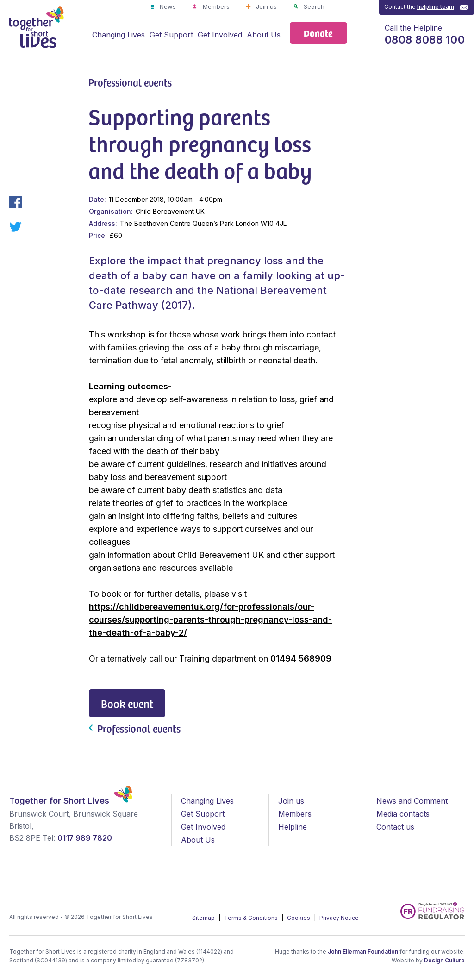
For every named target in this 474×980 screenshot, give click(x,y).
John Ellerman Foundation (363, 952)
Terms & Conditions (252, 918)
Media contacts (403, 814)
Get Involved (220, 35)
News (167, 6)
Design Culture (444, 960)
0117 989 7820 (85, 838)
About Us (264, 35)
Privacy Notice (339, 918)
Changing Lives (118, 35)
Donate (318, 33)
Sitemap (204, 918)
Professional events (130, 82)
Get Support (171, 35)
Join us (265, 6)
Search (313, 6)
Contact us (395, 827)
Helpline (293, 827)
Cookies (299, 918)
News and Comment (412, 801)
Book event (127, 703)
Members (215, 6)
